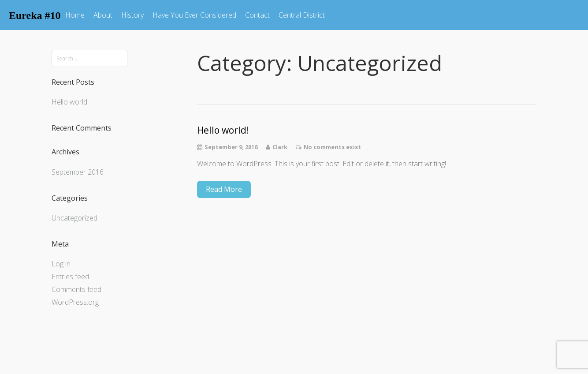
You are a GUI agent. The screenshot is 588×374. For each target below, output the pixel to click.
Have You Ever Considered (194, 15)
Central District (302, 15)
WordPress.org (75, 302)
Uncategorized (74, 218)
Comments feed (76, 289)
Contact (257, 15)
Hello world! (70, 102)
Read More (224, 189)
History (132, 15)
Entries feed (70, 277)
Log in (61, 264)
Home (75, 15)
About (103, 15)
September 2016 (78, 172)
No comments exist (332, 147)
